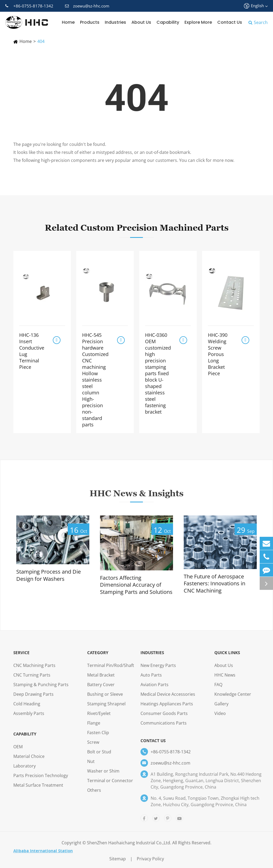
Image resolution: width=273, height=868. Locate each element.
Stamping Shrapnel (106, 707)
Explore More (198, 22)
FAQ (218, 688)
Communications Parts (164, 727)
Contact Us (230, 22)
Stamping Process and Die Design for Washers (49, 575)
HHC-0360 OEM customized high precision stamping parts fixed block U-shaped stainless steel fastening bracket (158, 373)
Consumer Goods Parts (164, 717)
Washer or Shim (103, 775)
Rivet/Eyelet (99, 717)
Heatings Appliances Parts (167, 707)
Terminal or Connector (110, 784)
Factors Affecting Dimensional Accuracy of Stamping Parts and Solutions (136, 585)
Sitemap (118, 862)
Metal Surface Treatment (38, 789)
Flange (94, 727)
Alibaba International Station (43, 854)
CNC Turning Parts (32, 679)
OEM (18, 750)
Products (90, 22)
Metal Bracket (101, 679)
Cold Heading (27, 707)
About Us (141, 22)
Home (68, 22)
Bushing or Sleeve (105, 698)
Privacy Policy (150, 862)
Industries (115, 22)
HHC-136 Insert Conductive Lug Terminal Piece (32, 351)
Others (94, 794)
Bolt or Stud (99, 755)
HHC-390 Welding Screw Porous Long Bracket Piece (218, 354)
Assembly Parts (29, 717)
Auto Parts (151, 679)
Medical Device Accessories (168, 698)
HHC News (225, 679)
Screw (93, 746)
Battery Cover (101, 688)
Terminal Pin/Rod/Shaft (111, 669)
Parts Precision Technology (41, 779)
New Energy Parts (158, 669)
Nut (91, 765)
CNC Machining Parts (34, 669)
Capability (168, 22)
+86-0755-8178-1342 (29, 6)
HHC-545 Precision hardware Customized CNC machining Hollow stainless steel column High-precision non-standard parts (95, 380)
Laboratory (25, 770)
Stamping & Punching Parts (41, 688)
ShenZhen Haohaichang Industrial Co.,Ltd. (129, 846)
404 (41, 41)
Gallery (221, 707)
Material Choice (29, 760)
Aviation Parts (154, 688)
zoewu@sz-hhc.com (87, 6)
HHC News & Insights (136, 497)
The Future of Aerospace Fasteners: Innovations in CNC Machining (214, 584)
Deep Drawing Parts (33, 698)
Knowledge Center (233, 698)
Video (220, 717)
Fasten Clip (98, 736)
